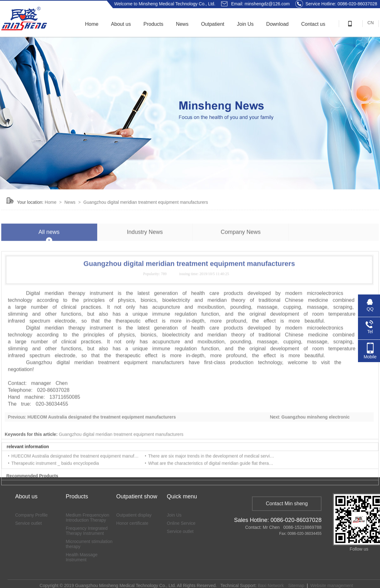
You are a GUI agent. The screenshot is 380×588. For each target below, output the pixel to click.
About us (121, 24)
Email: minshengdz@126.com (260, 4)
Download (277, 24)
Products (153, 24)
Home (92, 24)
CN (371, 23)
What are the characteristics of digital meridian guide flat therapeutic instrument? (226, 478)
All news (49, 246)
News (182, 24)
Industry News (145, 246)
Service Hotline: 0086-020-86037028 (336, 4)
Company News (240, 246)
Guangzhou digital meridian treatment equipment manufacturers (146, 209)
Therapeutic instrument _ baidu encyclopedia (55, 478)
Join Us (245, 24)
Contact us (313, 24)
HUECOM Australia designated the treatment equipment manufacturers (102, 431)
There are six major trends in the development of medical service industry (220, 470)
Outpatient (213, 24)
